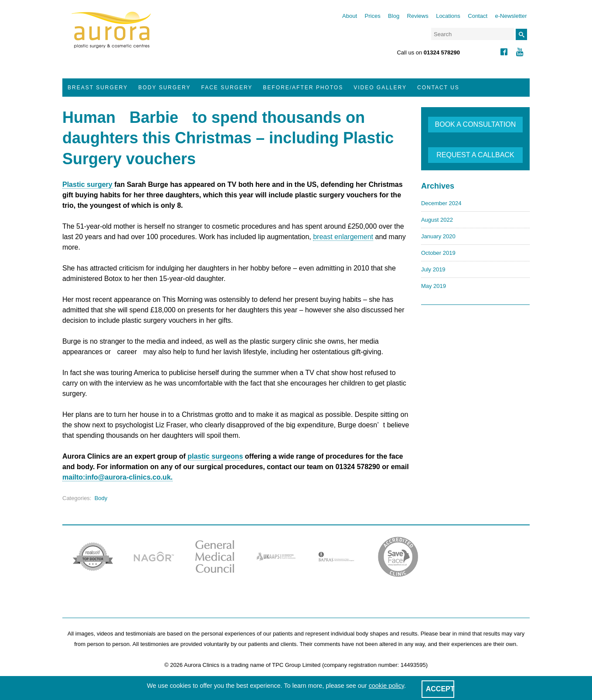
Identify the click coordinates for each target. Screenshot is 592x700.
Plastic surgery (87, 184)
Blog (394, 16)
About (350, 16)
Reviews (418, 16)
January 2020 (438, 236)
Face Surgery (227, 88)
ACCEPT (440, 689)
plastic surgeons (215, 456)
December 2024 (441, 203)
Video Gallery (380, 88)
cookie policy (386, 686)
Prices (373, 16)
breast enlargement (343, 237)
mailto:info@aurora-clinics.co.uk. (117, 477)
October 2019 (438, 253)
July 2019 (433, 269)
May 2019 (434, 286)
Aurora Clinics (111, 36)
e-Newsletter (511, 16)
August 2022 (437, 220)
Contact (478, 16)
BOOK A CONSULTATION (476, 124)
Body (101, 498)
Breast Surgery (98, 88)
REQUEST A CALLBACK (475, 155)
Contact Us (438, 88)
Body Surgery (164, 88)
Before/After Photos (303, 88)
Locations (448, 16)
